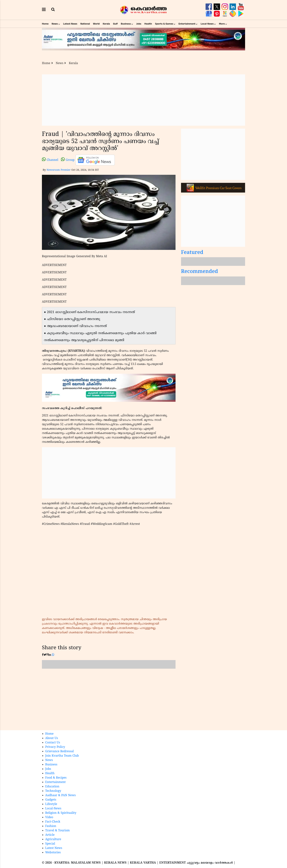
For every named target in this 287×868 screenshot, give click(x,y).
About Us (52, 738)
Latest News (70, 24)
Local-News (207, 24)
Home (45, 24)
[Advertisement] (143, 100)
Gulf (115, 24)
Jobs (139, 24)
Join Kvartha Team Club (62, 756)
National (85, 24)
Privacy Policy (55, 747)
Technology (53, 791)
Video (49, 817)
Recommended (200, 272)
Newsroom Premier (58, 170)
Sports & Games (164, 24)
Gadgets (51, 800)
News (55, 24)
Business (126, 24)
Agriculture (53, 839)
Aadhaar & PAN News (60, 795)
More (222, 24)
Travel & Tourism (57, 831)
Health (148, 24)
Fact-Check (53, 822)
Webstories (53, 853)
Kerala (106, 24)
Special (50, 844)
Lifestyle (51, 804)
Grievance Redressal (59, 751)
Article (50, 835)
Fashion (51, 826)
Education (52, 787)
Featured (192, 253)
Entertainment (187, 24)
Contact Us (53, 743)
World (96, 24)
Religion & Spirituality (61, 813)
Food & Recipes (56, 778)
